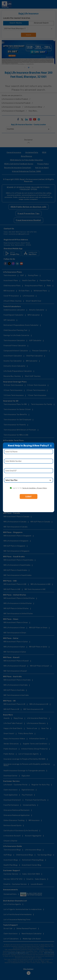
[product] (28, 480)
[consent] (11, 488)
